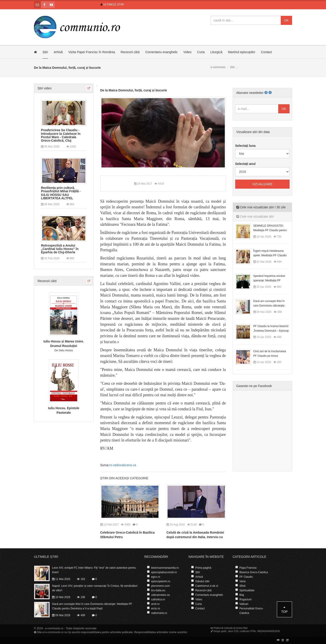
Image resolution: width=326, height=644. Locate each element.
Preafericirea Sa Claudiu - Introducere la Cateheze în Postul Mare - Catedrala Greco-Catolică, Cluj (61, 135)
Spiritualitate (247, 590)
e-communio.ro (54, 628)
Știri (45, 52)
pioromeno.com (161, 586)
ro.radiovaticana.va (123, 465)
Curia (201, 52)
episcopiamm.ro (161, 581)
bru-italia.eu (158, 590)
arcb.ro (155, 604)
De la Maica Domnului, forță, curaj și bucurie (134, 90)
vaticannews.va (161, 595)
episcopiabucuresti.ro (164, 572)
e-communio (218, 67)
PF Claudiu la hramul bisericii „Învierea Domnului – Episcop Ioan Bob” (271, 331)
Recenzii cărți (130, 52)
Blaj (242, 595)
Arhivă (58, 52)
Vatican (244, 604)
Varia (243, 581)
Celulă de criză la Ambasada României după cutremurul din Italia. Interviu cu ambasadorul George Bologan (195, 537)
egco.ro (156, 577)
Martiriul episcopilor (242, 52)
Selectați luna (245, 146)
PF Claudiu (246, 577)
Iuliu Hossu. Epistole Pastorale (64, 410)
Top (284, 610)
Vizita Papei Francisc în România (92, 52)
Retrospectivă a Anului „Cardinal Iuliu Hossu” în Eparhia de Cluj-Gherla (60, 249)
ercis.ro (156, 608)
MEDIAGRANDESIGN (269, 631)
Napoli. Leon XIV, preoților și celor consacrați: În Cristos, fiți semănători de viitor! (95, 588)
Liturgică (216, 52)
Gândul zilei (203, 581)
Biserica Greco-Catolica (254, 572)
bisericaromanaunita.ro (165, 568)
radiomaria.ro (159, 613)
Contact (266, 52)
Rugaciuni (246, 599)
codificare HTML (248, 631)
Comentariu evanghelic (162, 52)
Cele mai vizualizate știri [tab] (255, 216)
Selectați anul (245, 164)
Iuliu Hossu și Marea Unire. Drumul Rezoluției (64, 344)
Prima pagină (203, 568)
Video (187, 52)
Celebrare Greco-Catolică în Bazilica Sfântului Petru (127, 535)
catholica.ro (158, 599)
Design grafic (220, 631)
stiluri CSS (233, 631)
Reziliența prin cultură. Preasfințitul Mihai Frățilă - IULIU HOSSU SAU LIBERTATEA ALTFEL (61, 193)
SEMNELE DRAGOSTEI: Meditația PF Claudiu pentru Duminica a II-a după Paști (270, 230)
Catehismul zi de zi (207, 586)
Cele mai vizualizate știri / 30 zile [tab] (261, 207)
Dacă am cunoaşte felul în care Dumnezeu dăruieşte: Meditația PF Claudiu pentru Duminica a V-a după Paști (92, 606)
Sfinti (243, 586)
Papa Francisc (248, 568)
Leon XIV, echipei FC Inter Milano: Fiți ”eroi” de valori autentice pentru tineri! (94, 570)
